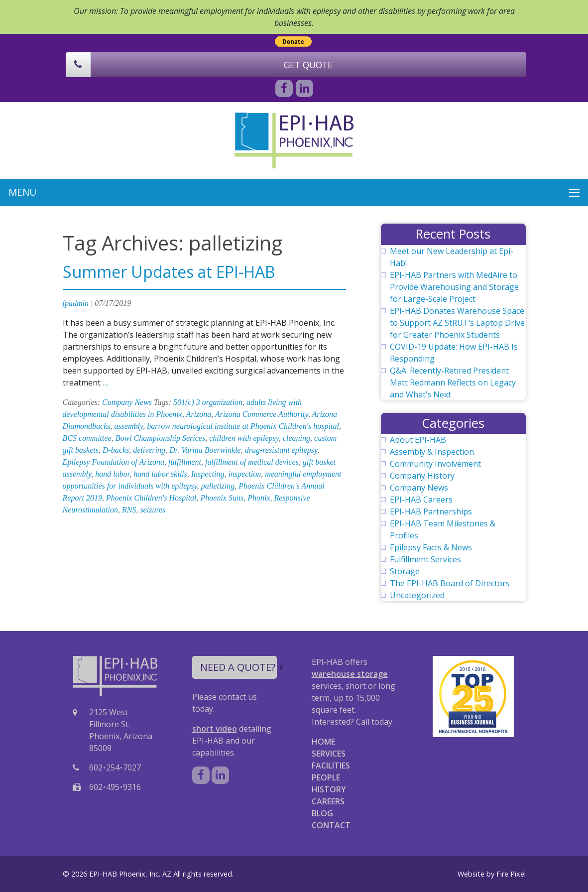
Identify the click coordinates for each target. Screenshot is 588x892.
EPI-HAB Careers (421, 500)
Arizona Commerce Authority (262, 414)
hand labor (112, 474)
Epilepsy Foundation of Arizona (114, 462)
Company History (422, 476)
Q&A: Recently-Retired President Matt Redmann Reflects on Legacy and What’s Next (453, 382)
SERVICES (329, 754)
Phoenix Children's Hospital (151, 498)
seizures (153, 510)
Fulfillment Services (425, 559)
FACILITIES (331, 765)
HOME (323, 742)
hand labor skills (160, 474)
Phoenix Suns (222, 498)
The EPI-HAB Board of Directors (450, 583)
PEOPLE (326, 777)
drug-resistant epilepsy (281, 450)
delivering (149, 450)
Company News (127, 402)
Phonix (259, 498)
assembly (128, 426)
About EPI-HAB (418, 440)
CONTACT (331, 825)
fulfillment (185, 462)
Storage (405, 571)
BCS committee (87, 438)
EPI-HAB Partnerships (431, 511)
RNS (129, 510)
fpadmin (76, 303)
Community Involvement (435, 464)
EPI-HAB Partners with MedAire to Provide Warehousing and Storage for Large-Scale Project (454, 287)
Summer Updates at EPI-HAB (169, 272)
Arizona (199, 414)
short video (215, 729)
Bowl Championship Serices (160, 438)
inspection (244, 474)
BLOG (322, 813)
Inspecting (208, 474)
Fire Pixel (511, 874)
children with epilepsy (244, 438)
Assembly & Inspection (432, 452)
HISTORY (329, 789)
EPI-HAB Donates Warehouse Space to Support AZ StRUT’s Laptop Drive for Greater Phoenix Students (457, 323)
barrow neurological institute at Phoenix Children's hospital (243, 426)
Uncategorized (417, 595)
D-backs (116, 450)
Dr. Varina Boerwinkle (205, 450)
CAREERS (328, 801)
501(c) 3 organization (208, 402)
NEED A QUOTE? (238, 667)
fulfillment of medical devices (252, 462)
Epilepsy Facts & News (431, 547)
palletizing (218, 486)
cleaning (296, 438)
